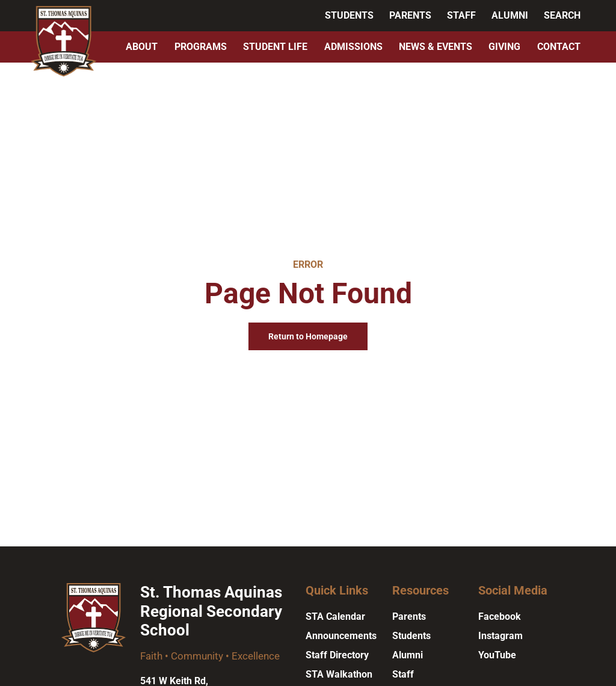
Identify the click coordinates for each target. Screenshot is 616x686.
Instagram (500, 636)
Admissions (353, 47)
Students (349, 15)
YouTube (497, 655)
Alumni (510, 15)
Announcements (341, 636)
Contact (559, 47)
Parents (410, 15)
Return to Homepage (308, 336)
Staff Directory (337, 655)
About (142, 47)
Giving (504, 47)
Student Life (275, 47)
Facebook (500, 616)
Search (562, 15)
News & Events (436, 47)
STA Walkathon (339, 674)
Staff (461, 15)
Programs (201, 47)
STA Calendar (335, 616)
